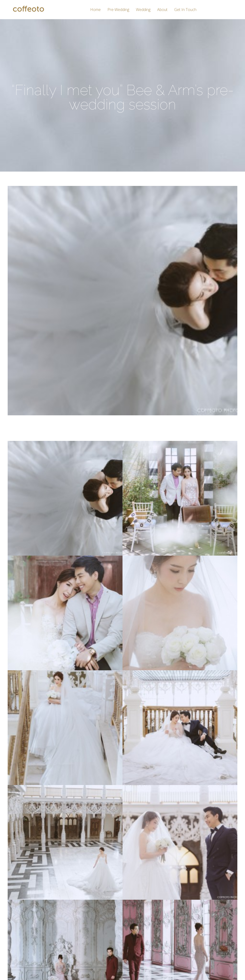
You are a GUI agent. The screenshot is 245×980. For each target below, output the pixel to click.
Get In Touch (185, 10)
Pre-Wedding (118, 10)
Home (95, 10)
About (162, 10)
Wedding (143, 10)
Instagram (183, 913)
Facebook (183, 905)
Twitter (180, 921)
